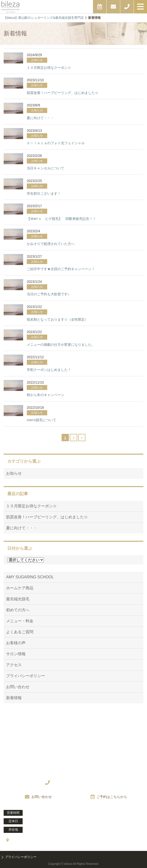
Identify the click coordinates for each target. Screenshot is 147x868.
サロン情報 (16, 654)
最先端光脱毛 (18, 599)
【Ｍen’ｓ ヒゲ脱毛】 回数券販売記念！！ (61, 219)
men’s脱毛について (41, 420)
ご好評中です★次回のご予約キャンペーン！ (61, 269)
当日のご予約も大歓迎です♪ (48, 294)
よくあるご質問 (20, 632)
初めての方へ (18, 610)
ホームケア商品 (20, 588)
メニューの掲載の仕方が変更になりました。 (61, 345)
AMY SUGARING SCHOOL (30, 577)
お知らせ (14, 473)
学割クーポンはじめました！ (49, 370)
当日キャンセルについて (46, 168)
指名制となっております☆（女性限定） (57, 319)
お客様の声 (16, 643)
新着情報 (14, 698)
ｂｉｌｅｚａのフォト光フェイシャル (56, 143)
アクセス (14, 665)
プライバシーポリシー (26, 676)
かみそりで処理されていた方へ (51, 244)
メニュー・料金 (20, 621)
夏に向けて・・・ (40, 118)
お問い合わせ (18, 687)
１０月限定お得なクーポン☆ (49, 68)
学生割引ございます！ (44, 194)
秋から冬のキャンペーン (46, 395)
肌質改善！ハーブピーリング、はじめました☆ (63, 93)
